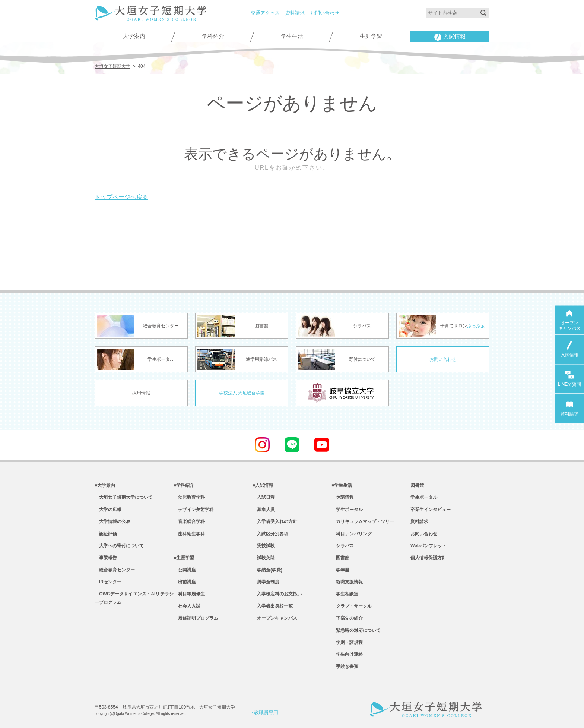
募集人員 (264, 510)
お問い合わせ (325, 13)
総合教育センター (115, 570)
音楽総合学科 (189, 521)
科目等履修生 (189, 594)
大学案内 (134, 36)
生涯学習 (371, 36)
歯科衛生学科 (189, 534)
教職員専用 (265, 713)
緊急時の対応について (356, 630)
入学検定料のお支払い (277, 594)
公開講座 (185, 570)
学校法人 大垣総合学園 (242, 393)
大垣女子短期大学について (124, 497)
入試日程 (264, 497)
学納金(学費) (267, 570)
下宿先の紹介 (347, 618)
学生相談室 (345, 594)
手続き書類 (345, 666)
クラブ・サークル (352, 606)
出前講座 (185, 582)
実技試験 (264, 546)
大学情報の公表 (112, 521)
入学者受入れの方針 (275, 521)
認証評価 (106, 534)
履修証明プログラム (196, 618)
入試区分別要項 (270, 534)
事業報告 (106, 558)
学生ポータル (347, 510)
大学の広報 (108, 510)
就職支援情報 (347, 582)
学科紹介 (213, 36)
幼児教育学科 (189, 497)
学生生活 (292, 36)
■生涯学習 (184, 558)
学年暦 (340, 570)
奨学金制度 (266, 582)
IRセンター (108, 582)
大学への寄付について (119, 546)
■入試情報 (263, 485)
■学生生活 (342, 485)
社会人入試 (187, 606)
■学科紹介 (184, 485)
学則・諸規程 (347, 642)
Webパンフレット (429, 546)
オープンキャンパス (275, 618)
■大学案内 (105, 485)
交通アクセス (265, 13)
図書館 (340, 558)
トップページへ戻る (121, 197)
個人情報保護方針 (428, 558)
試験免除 (264, 558)
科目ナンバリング (352, 534)
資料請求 (295, 13)
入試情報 (450, 37)
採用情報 (141, 393)
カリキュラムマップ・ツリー (363, 521)
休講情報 (343, 497)
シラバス (343, 546)
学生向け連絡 (347, 654)
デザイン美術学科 (194, 510)
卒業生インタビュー (431, 510)
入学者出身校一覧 (273, 606)
